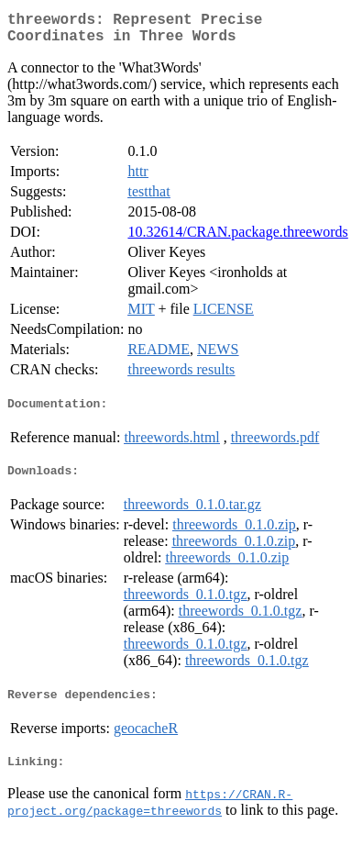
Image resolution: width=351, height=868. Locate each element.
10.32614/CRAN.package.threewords (237, 239)
